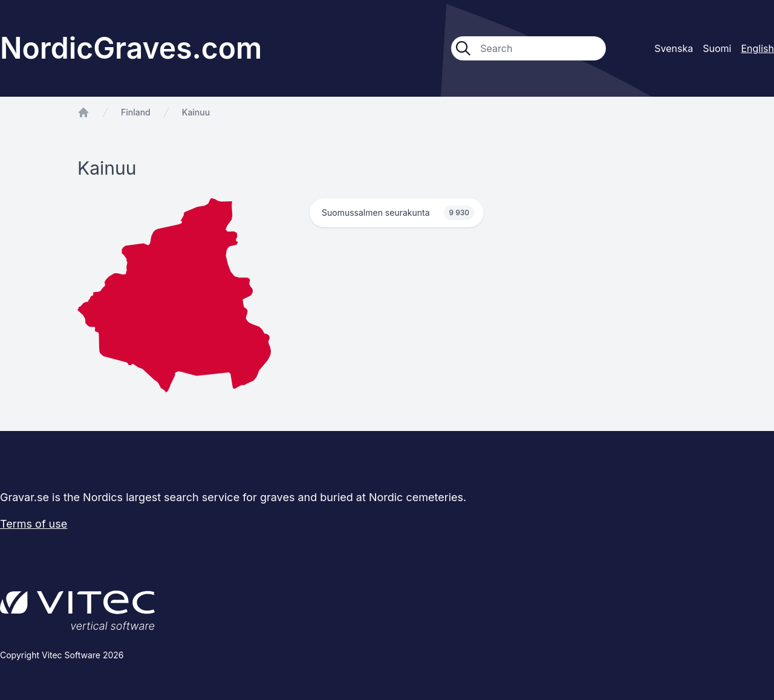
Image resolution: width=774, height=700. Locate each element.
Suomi (717, 48)
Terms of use (34, 524)
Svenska (674, 48)
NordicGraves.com (131, 48)
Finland (136, 112)
